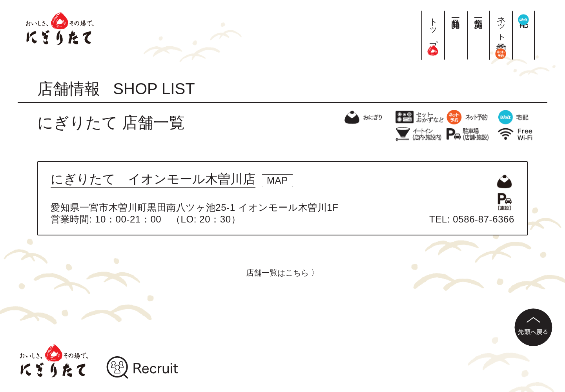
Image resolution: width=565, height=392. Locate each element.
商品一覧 (456, 13)
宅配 (524, 17)
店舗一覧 (478, 13)
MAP (277, 180)
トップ (433, 33)
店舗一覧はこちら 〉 (282, 273)
